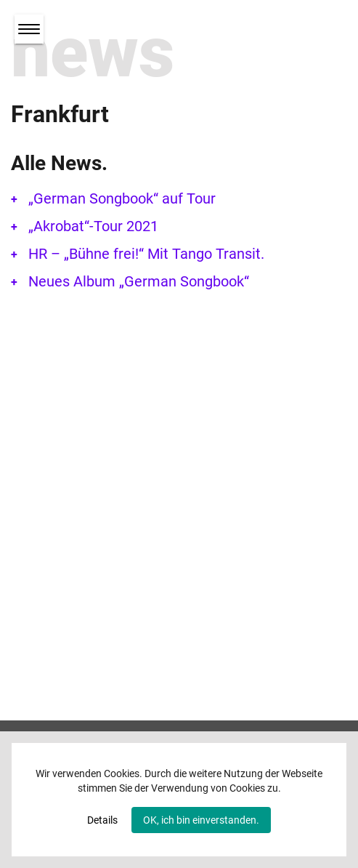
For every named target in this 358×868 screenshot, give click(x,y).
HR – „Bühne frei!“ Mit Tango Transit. (146, 254)
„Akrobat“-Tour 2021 (93, 226)
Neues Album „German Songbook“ (139, 281)
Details (102, 820)
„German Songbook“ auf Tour (122, 198)
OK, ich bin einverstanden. (201, 820)
